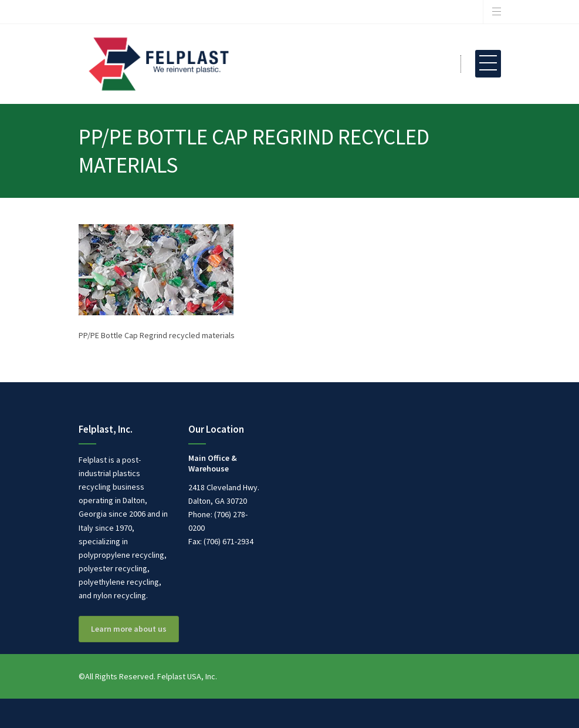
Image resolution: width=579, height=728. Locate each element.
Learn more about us (129, 629)
